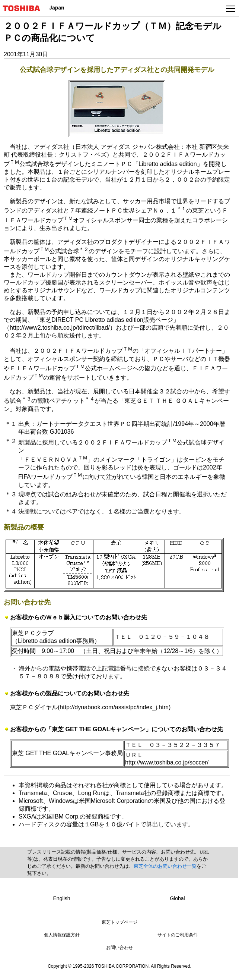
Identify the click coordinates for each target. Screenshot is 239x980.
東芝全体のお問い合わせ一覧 (165, 866)
